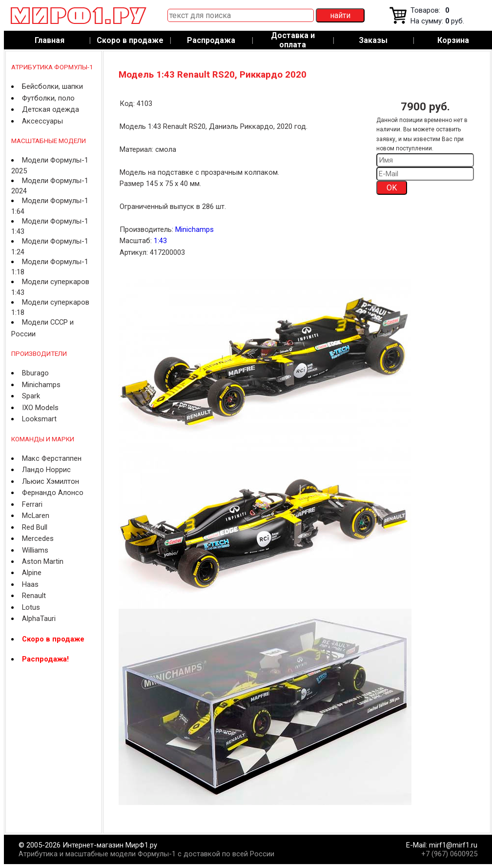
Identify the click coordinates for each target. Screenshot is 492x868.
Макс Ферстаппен (52, 458)
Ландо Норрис (46, 470)
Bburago (35, 373)
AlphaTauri (39, 619)
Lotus (31, 607)
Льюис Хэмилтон (51, 481)
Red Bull (35, 527)
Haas (30, 584)
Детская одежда (51, 109)
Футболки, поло (48, 98)
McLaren (36, 516)
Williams (35, 550)
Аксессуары (42, 121)
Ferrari (32, 504)
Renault (34, 596)
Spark (31, 396)
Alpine (32, 573)
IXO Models (40, 408)
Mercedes (38, 538)
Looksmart (39, 419)
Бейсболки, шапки (52, 86)
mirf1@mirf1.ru (453, 845)
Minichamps (41, 385)
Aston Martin (43, 561)
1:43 (160, 241)
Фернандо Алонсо (53, 493)
